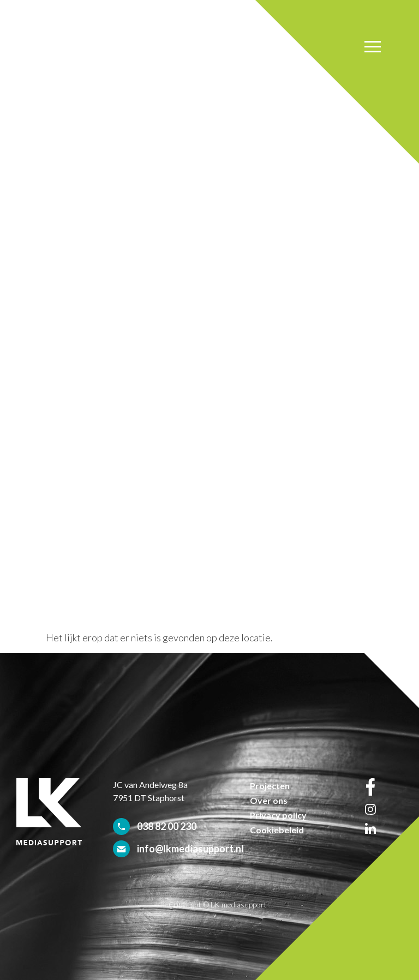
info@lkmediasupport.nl (190, 849)
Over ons (269, 800)
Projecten (270, 786)
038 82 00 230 (167, 826)
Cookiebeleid (277, 830)
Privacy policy (278, 815)
